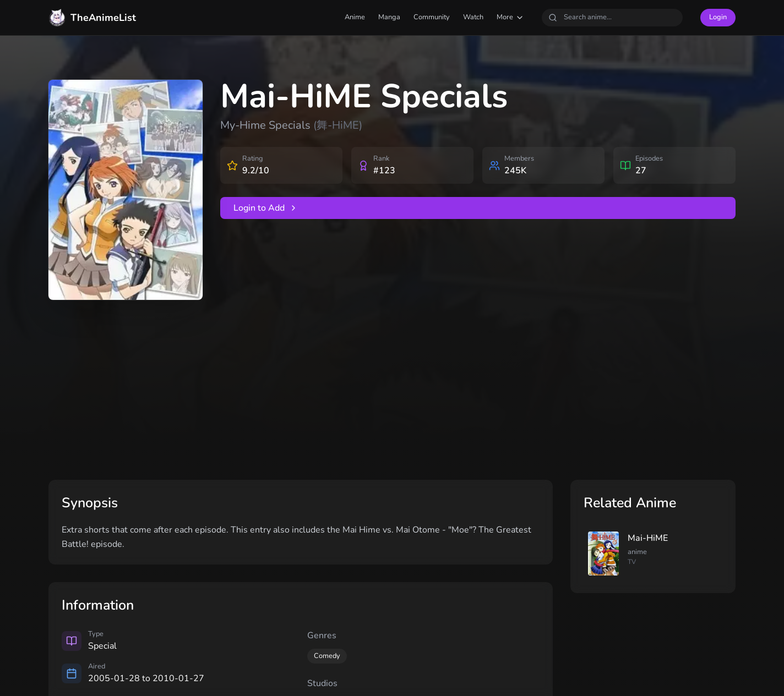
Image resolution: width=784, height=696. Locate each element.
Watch (473, 17)
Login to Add (266, 208)
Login (718, 17)
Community (432, 17)
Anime (355, 17)
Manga (389, 17)
